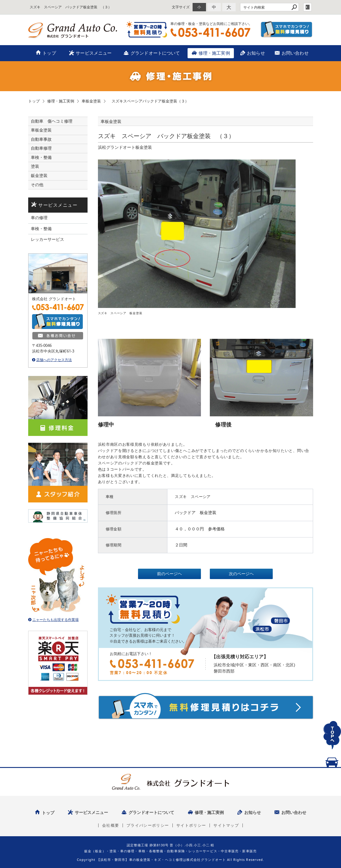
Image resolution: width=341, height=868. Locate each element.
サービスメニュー (94, 53)
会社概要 (111, 825)
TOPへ (332, 742)
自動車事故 (41, 139)
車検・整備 (41, 157)
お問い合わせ (295, 53)
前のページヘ (169, 574)
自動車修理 (41, 148)
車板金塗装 (41, 130)
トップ (49, 53)
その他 (39, 185)
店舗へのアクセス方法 (54, 360)
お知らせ (256, 53)
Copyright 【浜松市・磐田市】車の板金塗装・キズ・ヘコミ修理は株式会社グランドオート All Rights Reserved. (171, 860)
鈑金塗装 (39, 176)
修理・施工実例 (214, 53)
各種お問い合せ (58, 336)
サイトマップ (226, 825)
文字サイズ (181, 7)
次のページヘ (241, 574)
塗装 (35, 166)
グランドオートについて (155, 53)
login (307, 7)
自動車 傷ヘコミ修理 (52, 121)
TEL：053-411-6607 (210, 32)
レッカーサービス (47, 239)
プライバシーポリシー (148, 825)
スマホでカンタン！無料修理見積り (287, 29)
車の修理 (39, 218)
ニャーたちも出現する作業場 (55, 620)
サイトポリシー (191, 825)
